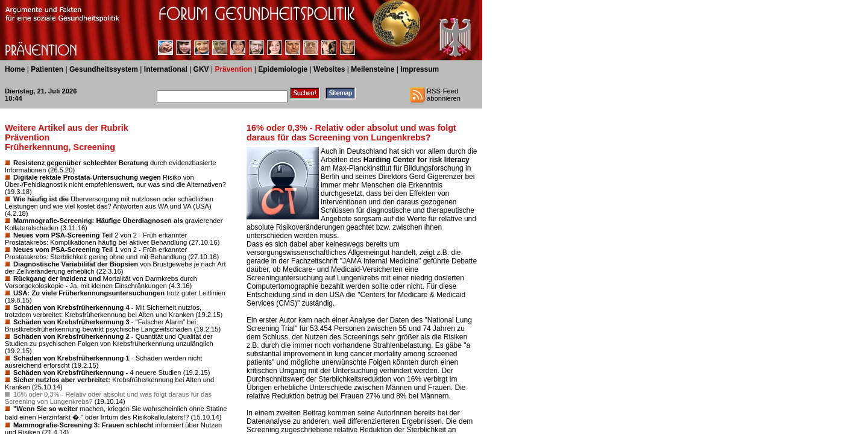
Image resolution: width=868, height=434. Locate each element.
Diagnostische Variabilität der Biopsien (76, 264)
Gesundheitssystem (104, 69)
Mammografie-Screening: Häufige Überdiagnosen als (98, 221)
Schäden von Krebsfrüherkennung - (71, 373)
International (166, 69)
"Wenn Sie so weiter (46, 409)
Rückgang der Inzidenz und (57, 278)
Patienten (47, 69)
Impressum (420, 69)
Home (15, 69)
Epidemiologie (283, 69)
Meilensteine (373, 69)
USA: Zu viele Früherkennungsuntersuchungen (89, 293)
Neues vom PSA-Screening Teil (63, 235)
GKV (201, 69)
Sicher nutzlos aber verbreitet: (62, 380)
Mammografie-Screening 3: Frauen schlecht (83, 425)
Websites (329, 69)
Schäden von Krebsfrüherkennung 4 (71, 307)
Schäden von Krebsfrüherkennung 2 (71, 336)
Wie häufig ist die (41, 199)
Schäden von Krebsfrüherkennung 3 (71, 322)
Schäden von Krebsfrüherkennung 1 (71, 358)
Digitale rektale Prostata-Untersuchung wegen (87, 177)
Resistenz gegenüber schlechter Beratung (81, 163)
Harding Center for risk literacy (417, 160)
